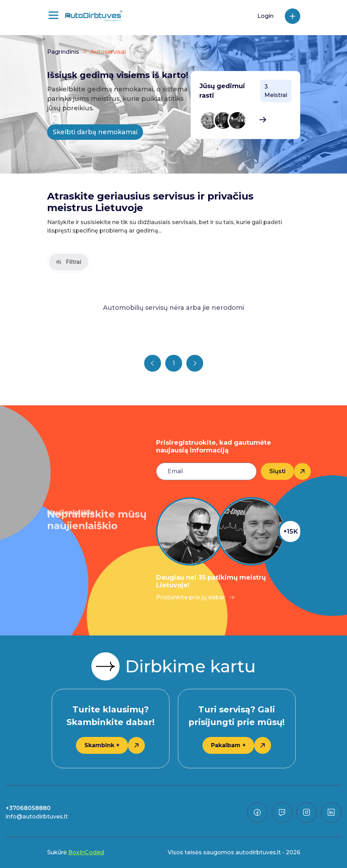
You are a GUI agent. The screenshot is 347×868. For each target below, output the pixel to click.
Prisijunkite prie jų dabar (195, 597)
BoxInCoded (86, 852)
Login (265, 16)
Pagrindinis (63, 52)
